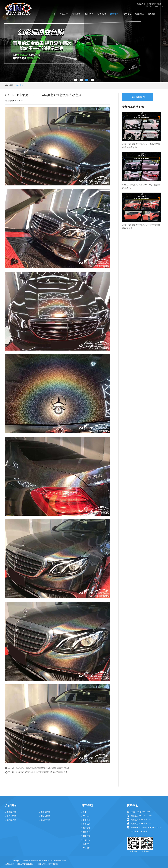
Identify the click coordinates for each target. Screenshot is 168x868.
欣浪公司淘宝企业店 (25, 864)
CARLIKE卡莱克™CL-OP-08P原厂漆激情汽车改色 (141, 186)
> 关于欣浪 (86, 820)
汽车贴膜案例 (138, 97)
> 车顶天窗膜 (45, 816)
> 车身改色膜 (11, 812)
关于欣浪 (76, 14)
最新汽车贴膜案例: (133, 107)
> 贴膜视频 (86, 828)
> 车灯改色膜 (11, 820)
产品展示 (64, 14)
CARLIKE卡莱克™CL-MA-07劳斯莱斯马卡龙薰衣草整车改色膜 (42, 772)
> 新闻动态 (86, 824)
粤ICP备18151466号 (58, 861)
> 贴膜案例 (86, 832)
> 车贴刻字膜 (45, 820)
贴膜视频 (102, 14)
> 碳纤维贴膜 (11, 816)
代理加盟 (127, 14)
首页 (53, 14)
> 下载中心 (86, 840)
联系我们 (152, 14)
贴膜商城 (139, 14)
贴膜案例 (114, 14)
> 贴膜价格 (86, 836)
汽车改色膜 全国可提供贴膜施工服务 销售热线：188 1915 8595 (150, 5)
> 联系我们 (86, 844)
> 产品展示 (86, 816)
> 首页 (84, 812)
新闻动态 (89, 14)
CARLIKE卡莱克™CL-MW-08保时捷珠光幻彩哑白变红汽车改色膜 (43, 768)
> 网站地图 (86, 848)
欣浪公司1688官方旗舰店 (48, 864)
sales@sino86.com (144, 812)
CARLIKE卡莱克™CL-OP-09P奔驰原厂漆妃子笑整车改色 (141, 146)
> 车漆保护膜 (45, 812)
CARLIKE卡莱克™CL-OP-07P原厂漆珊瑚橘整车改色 (141, 227)
